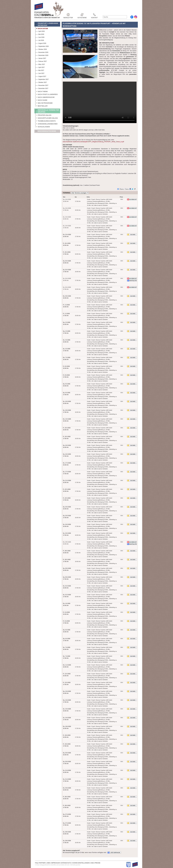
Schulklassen (43, 126)
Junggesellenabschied (46, 124)
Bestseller (41, 106)
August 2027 (41, 76)
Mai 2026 (40, 34)
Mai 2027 (40, 70)
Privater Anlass (43, 115)
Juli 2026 (40, 40)
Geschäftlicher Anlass (47, 118)
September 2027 (42, 79)
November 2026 (42, 52)
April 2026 (40, 31)
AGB (92, 863)
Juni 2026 (40, 37)
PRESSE (97, 863)
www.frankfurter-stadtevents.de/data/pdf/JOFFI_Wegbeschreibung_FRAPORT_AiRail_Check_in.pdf (93, 142)
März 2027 (40, 64)
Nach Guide (41, 100)
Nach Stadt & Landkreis (46, 94)
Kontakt (94, 15)
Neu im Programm (44, 103)
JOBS (48, 863)
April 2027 (40, 67)
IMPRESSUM (56, 863)
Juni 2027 (40, 73)
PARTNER (42, 863)
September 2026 (42, 46)
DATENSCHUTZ (66, 863)
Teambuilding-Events (45, 121)
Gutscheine (82, 15)
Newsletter (68, 15)
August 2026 (41, 43)
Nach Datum (42, 28)
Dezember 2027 (42, 88)
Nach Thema (42, 91)
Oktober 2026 (41, 49)
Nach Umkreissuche (45, 97)
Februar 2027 (41, 61)
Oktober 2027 (41, 82)
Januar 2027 (41, 58)
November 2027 (42, 85)
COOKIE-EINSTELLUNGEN (81, 863)
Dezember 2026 (42, 55)
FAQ (36, 863)
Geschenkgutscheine (46, 132)
